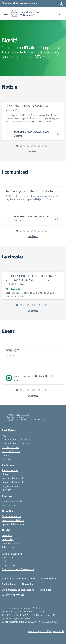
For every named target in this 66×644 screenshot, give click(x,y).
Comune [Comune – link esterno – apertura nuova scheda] (6, 459)
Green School (9, 565)
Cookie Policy (9, 584)
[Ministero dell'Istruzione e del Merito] (20, 3)
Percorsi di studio (11, 505)
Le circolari (8, 539)
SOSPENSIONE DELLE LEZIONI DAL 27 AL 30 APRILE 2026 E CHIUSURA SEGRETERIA (32, 280)
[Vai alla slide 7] (39, 146)
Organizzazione (10, 486)
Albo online (8, 547)
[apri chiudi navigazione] (6, 14)
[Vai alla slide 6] (35, 146)
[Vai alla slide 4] (28, 146)
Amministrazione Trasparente (18, 569)
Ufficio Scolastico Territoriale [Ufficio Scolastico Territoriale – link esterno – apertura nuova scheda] (17, 443)
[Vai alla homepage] (14, 13)
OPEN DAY (13, 350)
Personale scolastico (13, 501)
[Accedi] (61, 3)
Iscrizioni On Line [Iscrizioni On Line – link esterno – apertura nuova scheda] (11, 451)
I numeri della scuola (13, 478)
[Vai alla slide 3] (24, 146)
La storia (7, 490)
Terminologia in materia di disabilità (29, 191)
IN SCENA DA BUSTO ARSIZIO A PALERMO (27, 108)
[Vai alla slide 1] (17, 146)
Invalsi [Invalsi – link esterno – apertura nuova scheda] (5, 455)
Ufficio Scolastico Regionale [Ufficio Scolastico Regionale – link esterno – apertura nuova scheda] (17, 439)
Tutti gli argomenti (12, 554)
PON (5, 561)
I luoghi (6, 474)
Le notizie (7, 535)
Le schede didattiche (13, 520)
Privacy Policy (48, 578)
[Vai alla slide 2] (21, 146)
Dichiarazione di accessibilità (18, 590)
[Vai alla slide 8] (43, 146)
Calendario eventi (11, 543)
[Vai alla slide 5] (32, 146)
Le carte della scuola (13, 482)
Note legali (45, 590)
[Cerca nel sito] (58, 14)
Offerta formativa (11, 516)
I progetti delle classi (13, 524)
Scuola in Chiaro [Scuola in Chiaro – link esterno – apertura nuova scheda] (11, 447)
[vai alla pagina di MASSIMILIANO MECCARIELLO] (32, 132)
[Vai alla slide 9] (46, 146)
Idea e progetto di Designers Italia (46, 631)
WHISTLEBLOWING (13, 595)
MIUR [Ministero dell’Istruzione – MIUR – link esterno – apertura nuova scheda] (5, 436)
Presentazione (10, 470)
